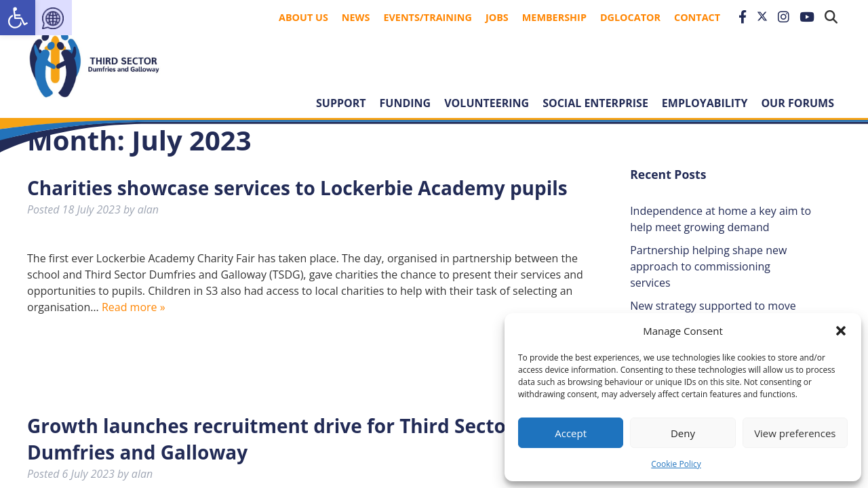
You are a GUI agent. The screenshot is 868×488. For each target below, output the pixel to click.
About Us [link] (303, 17)
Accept (571, 433)
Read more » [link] (134, 307)
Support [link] (341, 103)
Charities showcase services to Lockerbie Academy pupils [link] (297, 188)
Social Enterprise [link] (595, 103)
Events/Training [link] (428, 17)
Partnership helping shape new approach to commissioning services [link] (708, 266)
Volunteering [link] (487, 103)
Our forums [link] (797, 103)
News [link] (356, 17)
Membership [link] (554, 17)
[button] (841, 331)
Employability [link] (705, 103)
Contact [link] (697, 17)
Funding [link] (406, 103)
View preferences (795, 433)
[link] (18, 18)
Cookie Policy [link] (676, 464)
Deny (683, 433)
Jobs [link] (497, 17)
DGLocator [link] (630, 17)
